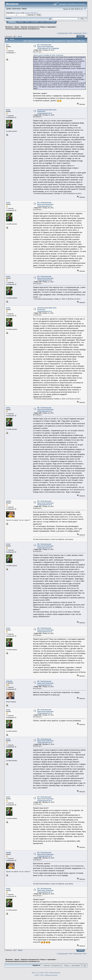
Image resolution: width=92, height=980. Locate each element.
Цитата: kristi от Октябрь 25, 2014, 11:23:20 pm (48, 55)
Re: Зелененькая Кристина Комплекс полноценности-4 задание (48, 47)
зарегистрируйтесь (31, 13)
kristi (8, 110)
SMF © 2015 (44, 973)
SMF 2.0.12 (35, 973)
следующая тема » (80, 33)
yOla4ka (9, 681)
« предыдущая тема (64, 33)
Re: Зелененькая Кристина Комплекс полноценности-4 (45, 204)
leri (7, 45)
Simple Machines (55, 973)
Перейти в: (36, 965)
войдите (18, 13)
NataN (8, 501)
